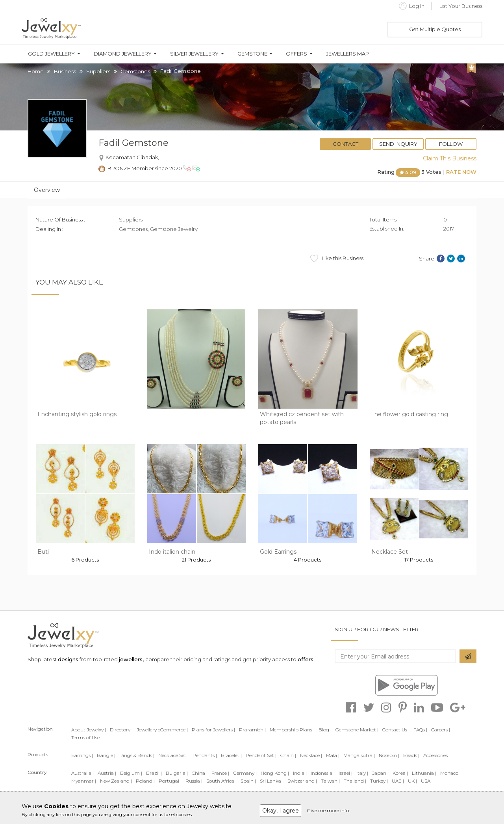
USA (426, 781)
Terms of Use (85, 738)
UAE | (398, 781)
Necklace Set (390, 552)
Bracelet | (231, 755)
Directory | (121, 730)
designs (68, 659)
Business (65, 71)
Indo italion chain (172, 552)
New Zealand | (116, 781)
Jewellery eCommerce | (162, 730)
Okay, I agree (281, 811)
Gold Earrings (278, 552)
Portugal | (170, 781)
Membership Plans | (292, 730)
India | (300, 773)
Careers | (441, 730)
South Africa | (221, 781)
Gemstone (252, 54)
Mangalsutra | (359, 755)
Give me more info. (328, 810)
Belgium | (131, 773)
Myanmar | (84, 781)
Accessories (435, 755)
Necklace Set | (173, 755)
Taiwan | (330, 781)
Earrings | (82, 755)
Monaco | (450, 773)
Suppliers (98, 71)
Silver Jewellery (194, 54)
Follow (451, 144)
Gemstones (135, 71)
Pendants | (205, 755)
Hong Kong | (275, 773)
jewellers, (131, 659)
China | (200, 773)
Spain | (248, 781)
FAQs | (420, 730)
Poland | (145, 781)
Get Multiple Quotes (435, 29)
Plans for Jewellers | (213, 730)
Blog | (325, 730)
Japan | (380, 773)
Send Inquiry (398, 144)
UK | (412, 781)
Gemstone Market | (357, 730)
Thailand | (355, 781)
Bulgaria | (177, 773)
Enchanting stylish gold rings (77, 414)
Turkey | (379, 781)
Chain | (288, 755)
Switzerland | (302, 781)
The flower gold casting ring (410, 414)
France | (220, 773)
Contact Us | (396, 730)
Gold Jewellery (51, 54)
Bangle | (106, 755)
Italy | (362, 773)
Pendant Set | (261, 755)
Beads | (411, 755)
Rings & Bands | (137, 755)
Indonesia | (323, 773)
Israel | (346, 773)
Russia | (194, 781)
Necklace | (311, 755)
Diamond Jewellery (123, 54)
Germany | (245, 773)
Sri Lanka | (272, 781)
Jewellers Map (347, 54)
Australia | (82, 773)
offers (306, 659)
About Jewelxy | (89, 730)
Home (36, 71)
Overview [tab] (47, 190)
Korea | (400, 773)
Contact (346, 144)
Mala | (333, 755)
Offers (296, 54)
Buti (43, 552)
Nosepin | (389, 755)
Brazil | (154, 773)
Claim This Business (450, 158)
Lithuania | (424, 773)
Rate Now (461, 172)
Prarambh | (252, 730)
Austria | (107, 773)
